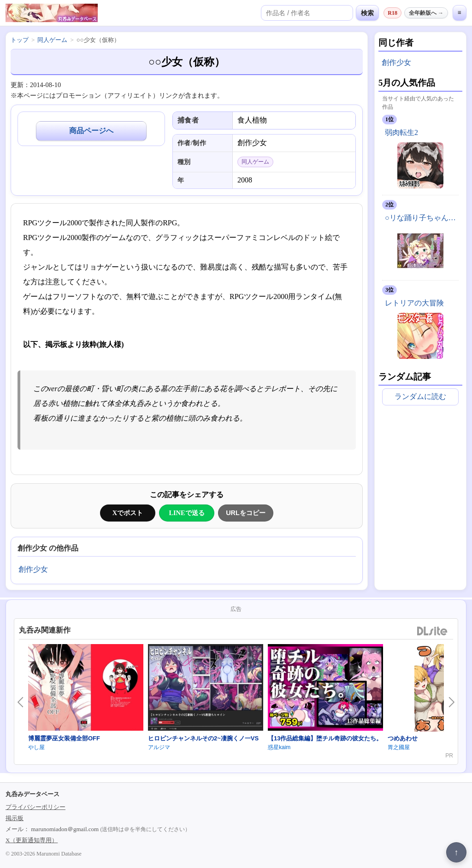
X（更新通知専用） (32, 840)
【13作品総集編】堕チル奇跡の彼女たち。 (325, 738)
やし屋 (36, 747)
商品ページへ (91, 131)
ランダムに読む (420, 396)
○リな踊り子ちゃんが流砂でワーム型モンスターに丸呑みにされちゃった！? (422, 218)
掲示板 (15, 818)
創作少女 (33, 569)
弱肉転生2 (401, 132)
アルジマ (159, 747)
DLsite (432, 631)
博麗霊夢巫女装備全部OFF (64, 738)
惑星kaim (279, 747)
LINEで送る (186, 513)
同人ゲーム (52, 40)
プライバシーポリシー (35, 807)
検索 (367, 13)
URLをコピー (246, 513)
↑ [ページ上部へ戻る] (457, 852)
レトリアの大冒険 (414, 303)
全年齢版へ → (426, 13)
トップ (20, 40)
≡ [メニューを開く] (460, 13)
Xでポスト (128, 513)
